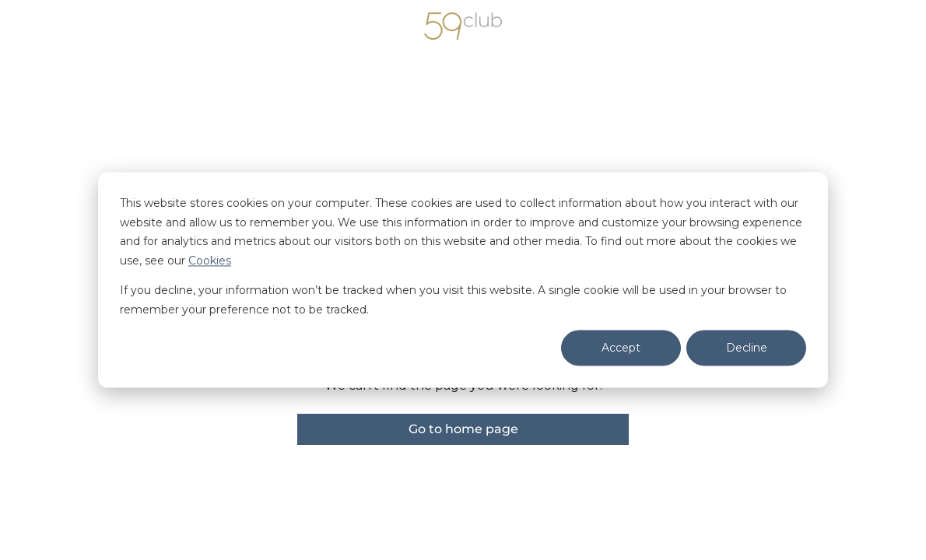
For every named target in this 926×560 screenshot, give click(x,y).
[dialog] (463, 280)
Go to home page (463, 429)
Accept (621, 348)
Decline (747, 348)
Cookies (210, 261)
